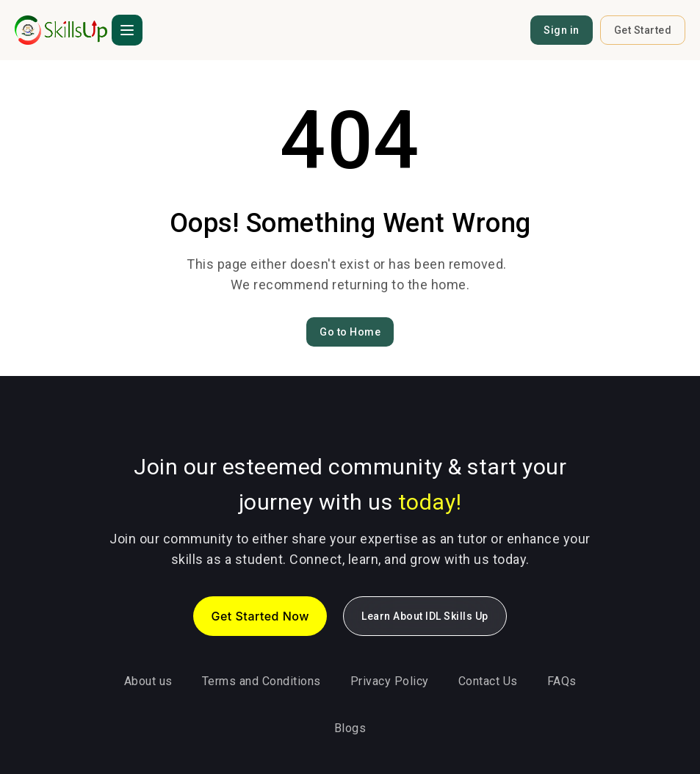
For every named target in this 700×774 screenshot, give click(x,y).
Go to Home (350, 332)
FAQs (562, 681)
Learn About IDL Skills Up (425, 616)
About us (148, 681)
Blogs (350, 728)
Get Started (643, 30)
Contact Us (488, 681)
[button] (127, 30)
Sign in (562, 30)
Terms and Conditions (261, 681)
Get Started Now (260, 616)
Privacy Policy (390, 681)
